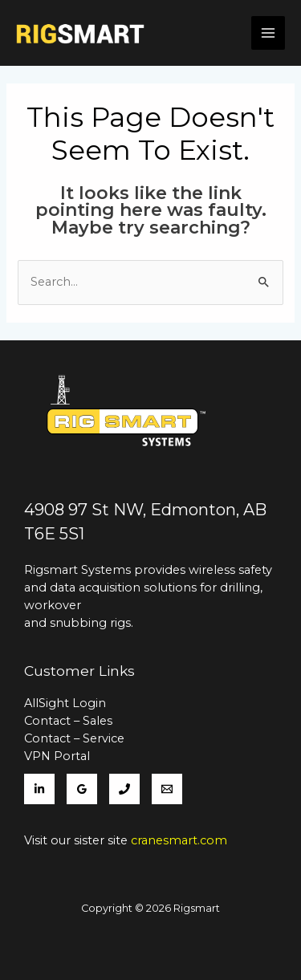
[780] (124, 789)
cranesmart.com (179, 840)
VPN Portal (57, 756)
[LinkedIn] (39, 789)
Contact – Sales (68, 721)
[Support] (167, 789)
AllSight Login (65, 703)
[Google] (82, 789)
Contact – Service (74, 738)
